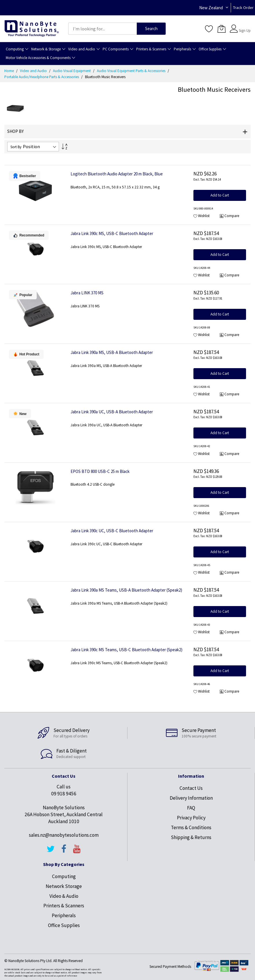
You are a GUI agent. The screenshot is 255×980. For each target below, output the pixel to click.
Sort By (16, 147)
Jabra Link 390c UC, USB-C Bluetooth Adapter (112, 531)
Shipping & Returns (191, 837)
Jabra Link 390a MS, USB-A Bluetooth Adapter (112, 352)
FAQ (191, 808)
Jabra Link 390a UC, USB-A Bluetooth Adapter (112, 412)
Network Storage (64, 886)
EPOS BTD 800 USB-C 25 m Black (100, 471)
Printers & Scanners (64, 906)
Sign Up (245, 31)
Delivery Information (191, 798)
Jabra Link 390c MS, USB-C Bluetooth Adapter (112, 233)
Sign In (244, 26)
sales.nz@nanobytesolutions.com (64, 835)
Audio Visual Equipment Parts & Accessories (132, 71)
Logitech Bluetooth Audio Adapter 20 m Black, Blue (117, 174)
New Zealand (211, 8)
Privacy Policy (191, 818)
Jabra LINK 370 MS (87, 293)
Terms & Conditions (191, 827)
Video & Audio (64, 896)
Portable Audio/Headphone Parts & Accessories (42, 77)
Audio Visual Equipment (72, 71)
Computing (64, 876)
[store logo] (32, 29)
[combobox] (103, 29)
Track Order (243, 8)
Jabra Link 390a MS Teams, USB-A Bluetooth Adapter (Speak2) (126, 590)
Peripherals (64, 915)
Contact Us (191, 788)
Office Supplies (64, 925)
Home (10, 71)
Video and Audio (34, 71)
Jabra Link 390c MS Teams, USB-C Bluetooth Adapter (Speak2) (126, 650)
